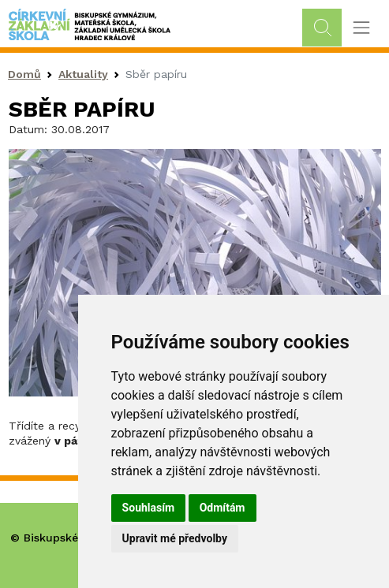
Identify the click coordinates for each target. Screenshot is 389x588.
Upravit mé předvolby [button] (175, 538)
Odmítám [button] (223, 508)
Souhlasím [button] (149, 508)
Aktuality (83, 74)
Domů (24, 74)
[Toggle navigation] (361, 28)
